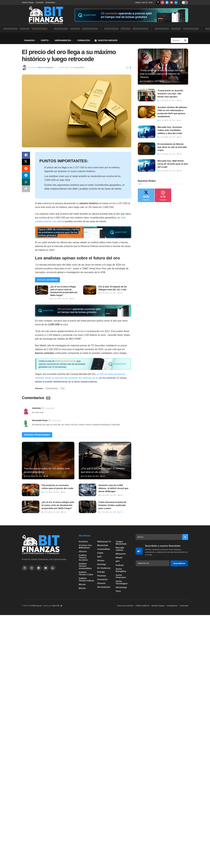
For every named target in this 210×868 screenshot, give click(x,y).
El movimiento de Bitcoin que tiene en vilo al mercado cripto (172, 147)
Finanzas (29, 40)
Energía (101, 572)
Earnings (102, 564)
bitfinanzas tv (104, 542)
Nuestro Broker (106, 40)
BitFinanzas (37, 606)
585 (179, 100)
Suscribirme (179, 563)
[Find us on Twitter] (158, 2)
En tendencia (104, 568)
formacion (103, 579)
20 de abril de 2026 (166, 171)
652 (120, 293)
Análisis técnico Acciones (83, 558)
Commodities (78, 67)
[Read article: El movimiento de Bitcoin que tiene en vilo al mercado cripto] (147, 149)
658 (120, 495)
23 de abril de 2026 (33, 476)
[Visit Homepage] (46, 15)
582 (162, 81)
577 (103, 476)
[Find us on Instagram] (162, 2)
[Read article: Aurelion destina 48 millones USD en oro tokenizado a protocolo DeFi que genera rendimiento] (147, 112)
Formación (84, 40)
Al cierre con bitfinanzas (85, 546)
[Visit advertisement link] (131, 15)
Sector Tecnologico (122, 582)
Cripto (45, 40)
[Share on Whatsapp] (26, 183)
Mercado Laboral (120, 549)
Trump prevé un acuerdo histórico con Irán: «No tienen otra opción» (170, 94)
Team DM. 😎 (57, 606)
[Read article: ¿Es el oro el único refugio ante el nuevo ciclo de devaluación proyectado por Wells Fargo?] (42, 290)
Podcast (120, 565)
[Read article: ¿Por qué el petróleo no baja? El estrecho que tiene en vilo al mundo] (105, 461)
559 (46, 476)
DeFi (99, 557)
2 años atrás (64, 67)
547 (179, 137)
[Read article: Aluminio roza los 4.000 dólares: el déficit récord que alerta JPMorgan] (87, 490)
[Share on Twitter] (26, 162)
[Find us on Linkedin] (53, 568)
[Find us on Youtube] (171, 2)
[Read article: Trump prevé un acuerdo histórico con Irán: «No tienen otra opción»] (147, 95)
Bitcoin (82, 584)
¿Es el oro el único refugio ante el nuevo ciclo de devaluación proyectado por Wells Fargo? (58, 505)
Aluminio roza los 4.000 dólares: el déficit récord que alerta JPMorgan (113, 488)
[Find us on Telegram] (167, 2)
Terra (118, 591)
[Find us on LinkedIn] (176, 2)
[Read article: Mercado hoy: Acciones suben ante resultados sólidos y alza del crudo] (147, 132)
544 (179, 120)
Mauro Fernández (46, 67)
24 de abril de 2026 (166, 120)
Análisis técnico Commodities (85, 566)
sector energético (121, 570)
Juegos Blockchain (121, 543)
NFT (118, 561)
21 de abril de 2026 (50, 492)
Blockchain (103, 545)
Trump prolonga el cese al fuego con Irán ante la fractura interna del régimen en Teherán (162, 74)
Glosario (101, 583)
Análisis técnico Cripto (86, 573)
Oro (63, 388)
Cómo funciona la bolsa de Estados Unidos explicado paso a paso (112, 505)
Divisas (101, 560)
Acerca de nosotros (125, 606)
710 (120, 512)
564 (179, 171)
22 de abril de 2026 (90, 476)
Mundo (119, 558)
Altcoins (83, 551)
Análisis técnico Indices (86, 579)
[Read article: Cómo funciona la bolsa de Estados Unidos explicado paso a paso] (87, 507)
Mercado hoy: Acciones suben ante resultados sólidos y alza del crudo (170, 130)
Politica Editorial (142, 606)
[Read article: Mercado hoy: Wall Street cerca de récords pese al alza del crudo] (147, 165)
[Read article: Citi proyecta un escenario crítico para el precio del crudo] (31, 490)
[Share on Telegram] (26, 176)
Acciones (83, 542)
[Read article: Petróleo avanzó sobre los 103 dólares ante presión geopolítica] (48, 461)
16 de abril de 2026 (107, 293)
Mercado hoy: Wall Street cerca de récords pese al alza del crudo (173, 164)
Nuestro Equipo (28, 2)
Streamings (121, 587)
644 (72, 299)
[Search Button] (185, 40)
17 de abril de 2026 (107, 512)
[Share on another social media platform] (26, 190)
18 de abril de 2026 (59, 299)
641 (63, 492)
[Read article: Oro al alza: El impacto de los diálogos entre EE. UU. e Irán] (90, 290)
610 (179, 154)
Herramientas (63, 40)
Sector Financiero (121, 576)
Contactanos (50, 2)
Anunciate (40, 2)
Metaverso (121, 554)
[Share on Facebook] (26, 155)
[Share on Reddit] (26, 169)
